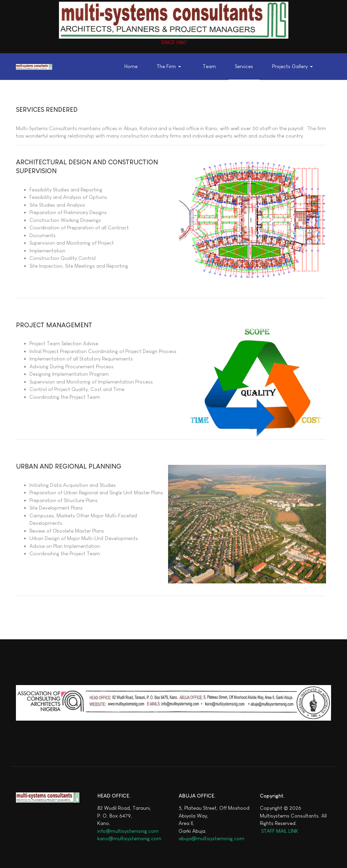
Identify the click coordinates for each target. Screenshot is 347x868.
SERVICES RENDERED (47, 110)
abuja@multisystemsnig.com (211, 838)
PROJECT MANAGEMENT (54, 325)
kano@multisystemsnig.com (129, 838)
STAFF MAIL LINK (279, 831)
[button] (170, 67)
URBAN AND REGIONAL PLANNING (69, 466)
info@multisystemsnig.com (128, 831)
